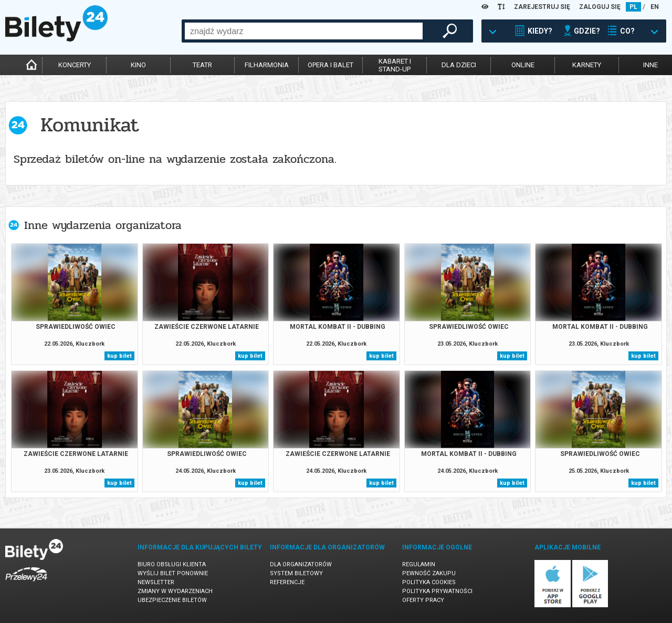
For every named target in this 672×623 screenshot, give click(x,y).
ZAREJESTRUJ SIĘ (542, 7)
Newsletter (156, 582)
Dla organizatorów (301, 564)
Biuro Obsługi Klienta (172, 564)
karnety (587, 65)
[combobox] (304, 31)
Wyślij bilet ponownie (173, 573)
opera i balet (330, 65)
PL (633, 7)
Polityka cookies (429, 582)
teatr (202, 65)
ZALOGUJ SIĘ (600, 7)
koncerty (75, 65)
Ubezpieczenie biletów (172, 600)
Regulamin (419, 564)
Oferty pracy (423, 600)
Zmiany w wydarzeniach (175, 591)
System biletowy (296, 573)
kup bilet (119, 356)
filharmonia (267, 65)
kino (138, 65)
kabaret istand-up (395, 65)
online (523, 65)
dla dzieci (459, 65)
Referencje (287, 582)
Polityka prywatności (437, 591)
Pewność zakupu (429, 573)
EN (655, 7)
